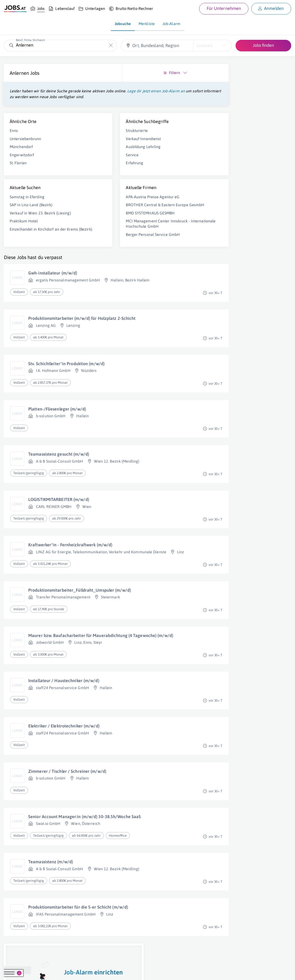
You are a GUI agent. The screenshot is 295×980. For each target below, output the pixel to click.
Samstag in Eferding (27, 203)
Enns (14, 136)
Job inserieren (32, 972)
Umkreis (204, 45)
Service (90, 161)
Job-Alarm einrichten (249, 150)
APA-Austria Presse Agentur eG (110, 203)
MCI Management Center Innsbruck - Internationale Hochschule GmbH (106, 237)
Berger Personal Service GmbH (111, 251)
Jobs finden (263, 45)
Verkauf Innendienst (101, 144)
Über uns (11, 972)
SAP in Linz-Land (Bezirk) (31, 211)
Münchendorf (21, 152)
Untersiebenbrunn (25, 144)
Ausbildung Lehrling (101, 152)
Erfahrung (92, 169)
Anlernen (19, 73)
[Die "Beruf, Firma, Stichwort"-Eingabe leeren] (111, 45)
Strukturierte (94, 136)
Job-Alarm (171, 24)
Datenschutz (88, 972)
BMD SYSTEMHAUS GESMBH (108, 224)
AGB (71, 972)
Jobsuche (123, 24)
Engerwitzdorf (22, 161)
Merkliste (147, 24)
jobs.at (120, 972)
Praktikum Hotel (24, 232)
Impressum (56, 972)
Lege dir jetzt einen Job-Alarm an (39, 97)
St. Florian (18, 169)
